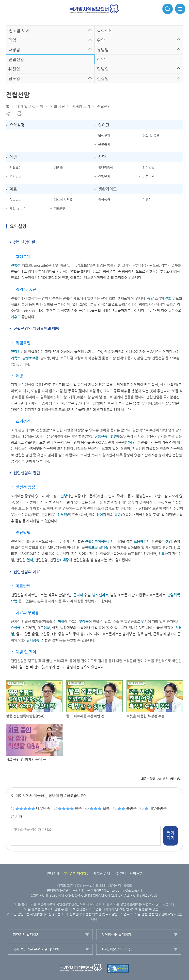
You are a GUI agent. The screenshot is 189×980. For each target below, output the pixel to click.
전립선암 (104, 106)
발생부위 (104, 136)
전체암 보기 (81, 106)
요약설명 (17, 125)
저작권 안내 (102, 873)
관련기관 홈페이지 (26, 935)
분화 (168, 298)
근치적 (78, 595)
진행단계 (104, 176)
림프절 (93, 547)
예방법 (58, 168)
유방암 (131, 442)
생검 (169, 541)
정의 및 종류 (151, 136)
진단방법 (148, 168)
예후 (14, 317)
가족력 (16, 358)
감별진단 (148, 176)
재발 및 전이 (18, 208)
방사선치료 (100, 595)
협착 (47, 628)
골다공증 (33, 640)
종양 (150, 298)
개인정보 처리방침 (76, 873)
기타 (19, 817)
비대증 (64, 560)
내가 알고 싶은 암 (30, 106)
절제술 (103, 547)
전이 (100, 515)
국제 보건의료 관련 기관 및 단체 (36, 949)
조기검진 (16, 176)
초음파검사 (142, 541)
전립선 (16, 265)
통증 (118, 515)
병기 (144, 622)
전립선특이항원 (106, 436)
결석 (30, 560)
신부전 (62, 515)
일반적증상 (106, 168)
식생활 (147, 200)
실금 (17, 628)
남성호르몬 (30, 358)
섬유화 (163, 554)
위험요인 (16, 168)
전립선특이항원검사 (99, 541)
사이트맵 (136, 873)
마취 (61, 622)
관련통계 (104, 144)
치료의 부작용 (63, 200)
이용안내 (120, 873)
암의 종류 (58, 106)
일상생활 (104, 200)
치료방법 (16, 200)
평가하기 (171, 835)
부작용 (84, 622)
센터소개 (53, 873)
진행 (64, 496)
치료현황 (60, 208)
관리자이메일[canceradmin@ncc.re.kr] (115, 890)
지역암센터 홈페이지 (116, 935)
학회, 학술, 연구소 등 (117, 949)
